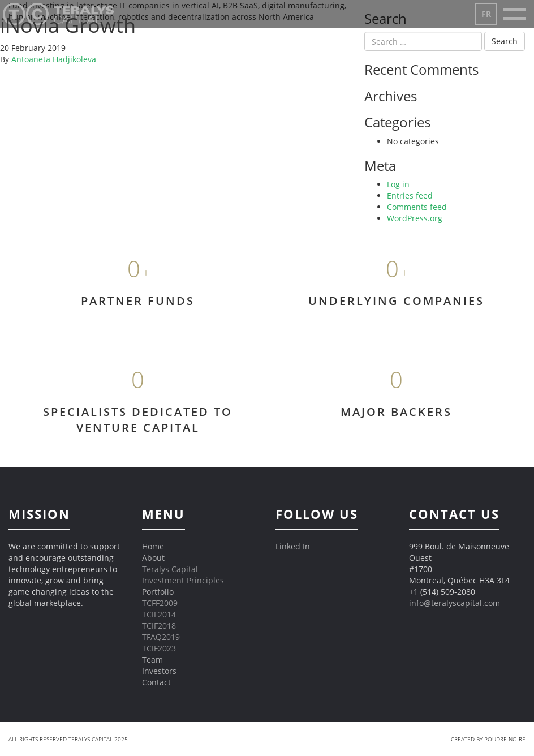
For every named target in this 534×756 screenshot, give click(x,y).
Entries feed (410, 196)
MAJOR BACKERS (396, 412)
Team (152, 660)
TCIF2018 (159, 626)
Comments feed (417, 207)
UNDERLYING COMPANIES (396, 301)
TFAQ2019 (161, 637)
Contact (156, 682)
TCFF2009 (160, 603)
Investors (159, 671)
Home (153, 546)
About (153, 558)
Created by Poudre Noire (488, 739)
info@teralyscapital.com (455, 603)
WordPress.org (415, 218)
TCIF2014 (159, 614)
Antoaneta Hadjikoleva (54, 59)
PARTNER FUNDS (138, 301)
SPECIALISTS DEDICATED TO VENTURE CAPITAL (138, 420)
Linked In (293, 546)
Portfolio (158, 592)
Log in (398, 184)
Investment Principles (183, 580)
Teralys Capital (170, 569)
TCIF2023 (159, 648)
